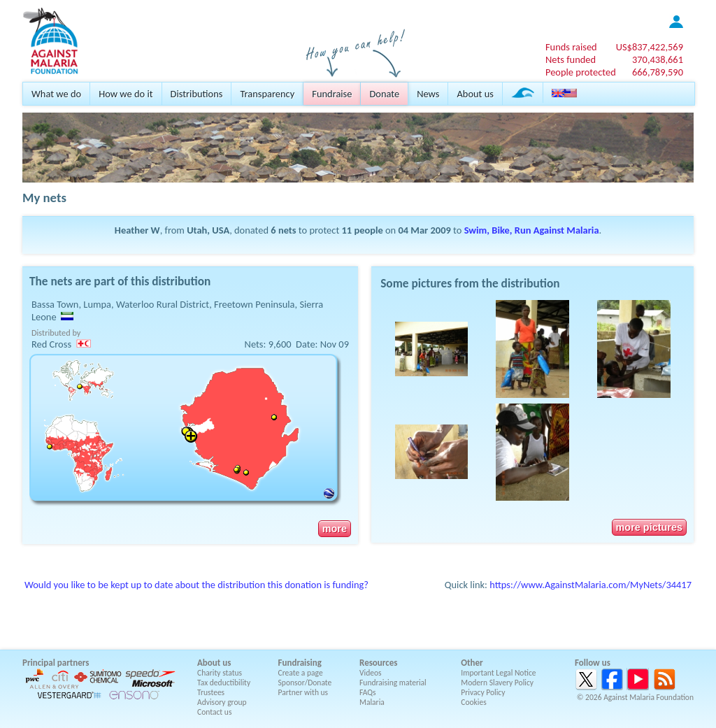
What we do (56, 94)
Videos (371, 673)
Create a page (301, 673)
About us (475, 94)
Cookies (474, 702)
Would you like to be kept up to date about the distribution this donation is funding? (196, 585)
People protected (581, 72)
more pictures (649, 527)
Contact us (214, 712)
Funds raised (571, 47)
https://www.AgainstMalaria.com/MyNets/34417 (590, 585)
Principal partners (56, 663)
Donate (384, 94)
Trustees (211, 692)
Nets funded (571, 59)
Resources (378, 663)
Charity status (220, 673)
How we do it (126, 94)
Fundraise (332, 94)
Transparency (267, 94)
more (335, 529)
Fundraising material (393, 683)
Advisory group (222, 702)
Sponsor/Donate (305, 683)
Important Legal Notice (498, 673)
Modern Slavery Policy (497, 683)
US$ (650, 47)
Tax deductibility (224, 683)
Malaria (372, 702)
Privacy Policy (483, 692)
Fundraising (300, 663)
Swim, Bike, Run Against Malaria (532, 230)
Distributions (197, 94)
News (428, 94)
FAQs (368, 692)
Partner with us (303, 692)
